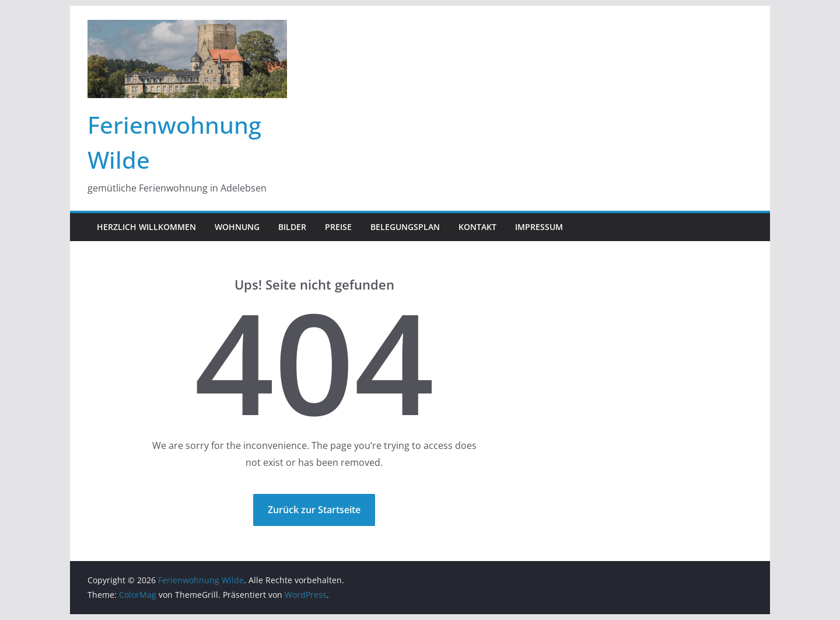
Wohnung (237, 227)
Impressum (539, 227)
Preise (338, 227)
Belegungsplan (405, 227)
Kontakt (477, 227)
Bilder (292, 227)
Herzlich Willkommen (146, 227)
